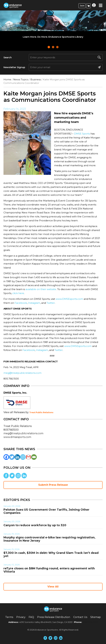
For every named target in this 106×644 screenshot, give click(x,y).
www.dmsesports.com (17, 437)
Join (82, 6)
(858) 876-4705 (90, 622)
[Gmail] (28, 457)
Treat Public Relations (41, 412)
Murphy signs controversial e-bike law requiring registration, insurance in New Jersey (49, 539)
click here (18, 293)
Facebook (21, 303)
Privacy (21, 617)
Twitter (51, 303)
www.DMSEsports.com (69, 299)
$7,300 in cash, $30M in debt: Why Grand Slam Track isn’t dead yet (51, 554)
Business (36, 79)
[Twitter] (12, 457)
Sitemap (96, 617)
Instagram (34, 303)
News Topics (21, 79)
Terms (9, 617)
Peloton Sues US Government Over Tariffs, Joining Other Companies (46, 511)
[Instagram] (23, 457)
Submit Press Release (53, 485)
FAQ (31, 617)
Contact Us (80, 617)
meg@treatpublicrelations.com (22, 373)
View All (53, 587)
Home (7, 79)
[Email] (34, 457)
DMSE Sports (82, 134)
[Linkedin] (17, 457)
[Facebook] (6, 457)
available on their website (41, 289)
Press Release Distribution (54, 617)
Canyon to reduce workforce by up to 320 (35, 525)
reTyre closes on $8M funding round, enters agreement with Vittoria (49, 570)
